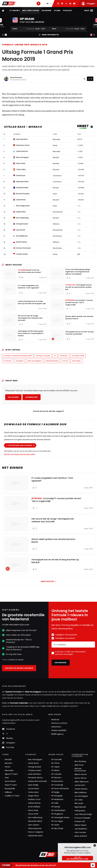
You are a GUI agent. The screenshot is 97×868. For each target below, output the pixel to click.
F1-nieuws (15, 11)
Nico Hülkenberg (35, 818)
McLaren (9, 763)
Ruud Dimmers (16, 77)
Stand (57, 11)
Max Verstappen (31, 11)
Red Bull (8, 760)
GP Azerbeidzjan (58, 810)
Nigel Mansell (80, 807)
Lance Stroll (33, 814)
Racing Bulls (10, 789)
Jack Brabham (81, 829)
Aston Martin (10, 781)
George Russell (34, 767)
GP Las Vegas (57, 821)
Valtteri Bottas (34, 803)
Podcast (68, 11)
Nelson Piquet (80, 825)
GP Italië (55, 803)
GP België (55, 792)
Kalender (47, 11)
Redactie (55, 720)
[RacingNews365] (48, 855)
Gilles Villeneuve (82, 782)
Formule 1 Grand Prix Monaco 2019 (25, 45)
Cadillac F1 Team (12, 796)
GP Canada (56, 774)
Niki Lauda (79, 803)
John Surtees (80, 832)
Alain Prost (79, 765)
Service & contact (59, 723)
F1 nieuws (8, 361)
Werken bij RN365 (59, 730)
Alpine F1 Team (11, 774)
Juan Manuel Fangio (83, 814)
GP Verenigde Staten (60, 818)
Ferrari (65, 361)
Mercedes (76, 361)
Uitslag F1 (20, 361)
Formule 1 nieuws (43, 356)
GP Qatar (55, 825)
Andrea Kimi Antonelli (37, 781)
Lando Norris (33, 763)
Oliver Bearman (35, 829)
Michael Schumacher (80, 770)
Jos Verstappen (81, 796)
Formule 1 (64, 356)
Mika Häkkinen (81, 793)
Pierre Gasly (33, 810)
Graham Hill (80, 821)
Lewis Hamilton (28, 94)
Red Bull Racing (52, 361)
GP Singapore (57, 814)
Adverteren (56, 727)
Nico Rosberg (80, 761)
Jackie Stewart (81, 789)
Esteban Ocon (34, 799)
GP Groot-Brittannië (60, 789)
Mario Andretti (81, 836)
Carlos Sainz (33, 792)
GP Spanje (56, 807)
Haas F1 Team (11, 785)
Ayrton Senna (80, 778)
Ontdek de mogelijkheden (19, 668)
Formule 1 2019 (78, 356)
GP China (55, 763)
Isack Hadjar (33, 785)
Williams (8, 792)
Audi (7, 778)
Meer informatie (49, 35)
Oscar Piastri (34, 789)
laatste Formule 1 (14, 692)
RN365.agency (57, 734)
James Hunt (80, 785)
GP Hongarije (57, 796)
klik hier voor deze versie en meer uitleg (19, 454)
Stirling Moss (80, 811)
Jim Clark (79, 800)
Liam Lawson (34, 825)
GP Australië (57, 760)
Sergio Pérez (33, 796)
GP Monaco (56, 778)
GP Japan (55, 767)
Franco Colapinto (36, 832)
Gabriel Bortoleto (35, 836)
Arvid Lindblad (34, 807)
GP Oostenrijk (57, 785)
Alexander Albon (35, 821)
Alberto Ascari (81, 774)
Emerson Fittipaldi (82, 818)
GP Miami (55, 770)
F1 (55, 356)
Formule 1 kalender (19, 703)
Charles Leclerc (35, 770)
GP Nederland (57, 799)
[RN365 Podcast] (39, 4)
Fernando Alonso (35, 778)
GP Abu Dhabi (57, 829)
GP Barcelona (57, 781)
